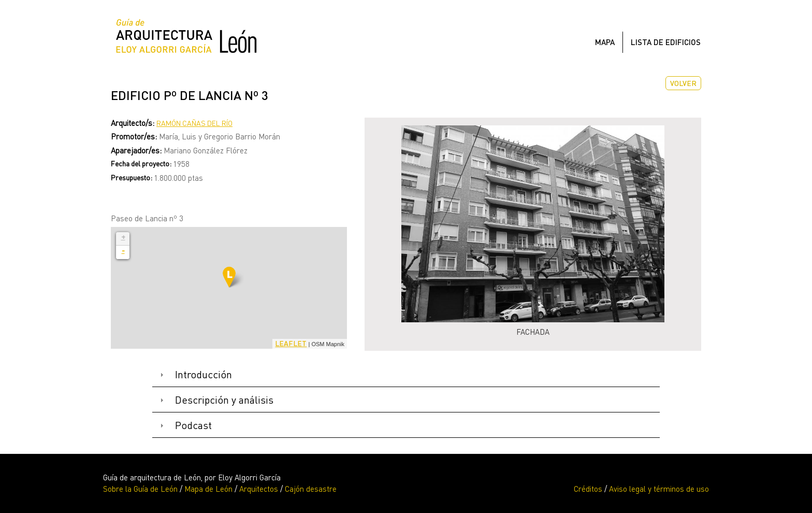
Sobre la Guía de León (140, 489)
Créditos (588, 489)
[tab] (406, 375)
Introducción (204, 374)
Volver (683, 83)
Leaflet (291, 343)
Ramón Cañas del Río (194, 123)
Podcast (193, 425)
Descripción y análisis (224, 400)
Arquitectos (259, 489)
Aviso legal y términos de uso (659, 489)
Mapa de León (208, 489)
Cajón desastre (311, 489)
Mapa (605, 42)
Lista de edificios (666, 42)
